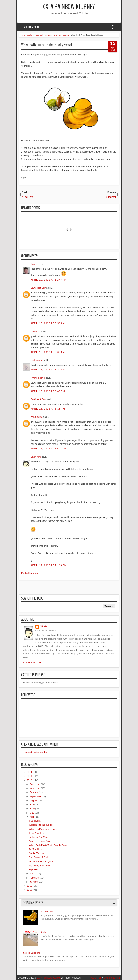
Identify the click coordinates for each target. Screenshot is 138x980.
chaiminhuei (37, 360)
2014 (29, 772)
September (35, 796)
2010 (29, 890)
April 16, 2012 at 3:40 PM (48, 391)
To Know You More (39, 837)
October (34, 792)
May (32, 813)
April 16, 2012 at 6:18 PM (48, 409)
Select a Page (32, 27)
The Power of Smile (39, 857)
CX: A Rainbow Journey (69, 7)
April (32, 817)
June (32, 808)
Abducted (45, 932)
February (34, 878)
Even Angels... (36, 833)
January (34, 882)
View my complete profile (34, 662)
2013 (29, 776)
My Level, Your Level (40, 865)
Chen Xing (36, 457)
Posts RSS (96, 978)
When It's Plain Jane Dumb (43, 829)
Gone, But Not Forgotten (42, 861)
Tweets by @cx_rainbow (36, 752)
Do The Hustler (37, 849)
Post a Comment (30, 573)
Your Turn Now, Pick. (40, 841)
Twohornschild (38, 378)
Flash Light (35, 821)
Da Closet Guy (38, 288)
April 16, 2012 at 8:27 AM (48, 370)
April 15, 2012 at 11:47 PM (49, 280)
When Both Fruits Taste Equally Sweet (47, 45)
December (35, 784)
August (33, 800)
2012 (29, 780)
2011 (29, 886)
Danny (34, 264)
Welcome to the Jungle (41, 825)
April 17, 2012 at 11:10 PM (49, 565)
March (33, 873)
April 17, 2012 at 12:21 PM (49, 449)
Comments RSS (112, 978)
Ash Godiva (37, 417)
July (32, 804)
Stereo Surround (32, 953)
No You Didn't (47, 911)
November (35, 788)
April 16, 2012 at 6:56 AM (48, 323)
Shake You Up (36, 853)
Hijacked (33, 869)
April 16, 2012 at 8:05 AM (48, 352)
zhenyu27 (36, 331)
